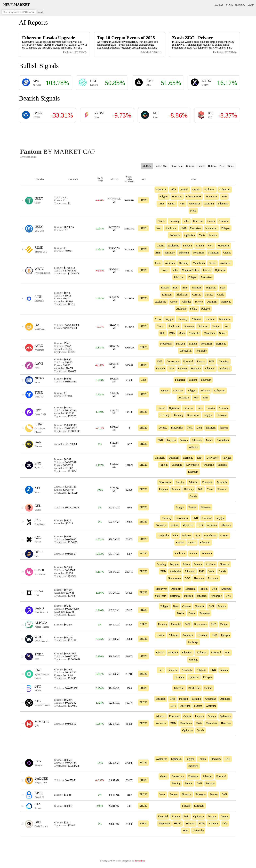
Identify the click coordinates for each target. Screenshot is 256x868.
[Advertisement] (128, 134)
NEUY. (17, 4)
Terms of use (140, 861)
